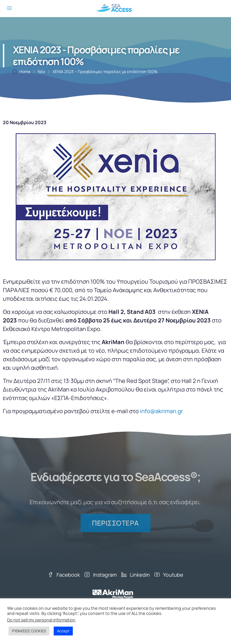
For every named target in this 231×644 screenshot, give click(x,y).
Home (25, 71)
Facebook (64, 575)
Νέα (41, 71)
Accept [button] (63, 631)
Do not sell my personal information (41, 620)
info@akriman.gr (161, 411)
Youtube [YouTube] (169, 575)
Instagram (101, 575)
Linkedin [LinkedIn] (136, 575)
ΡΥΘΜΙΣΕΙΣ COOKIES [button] (29, 631)
